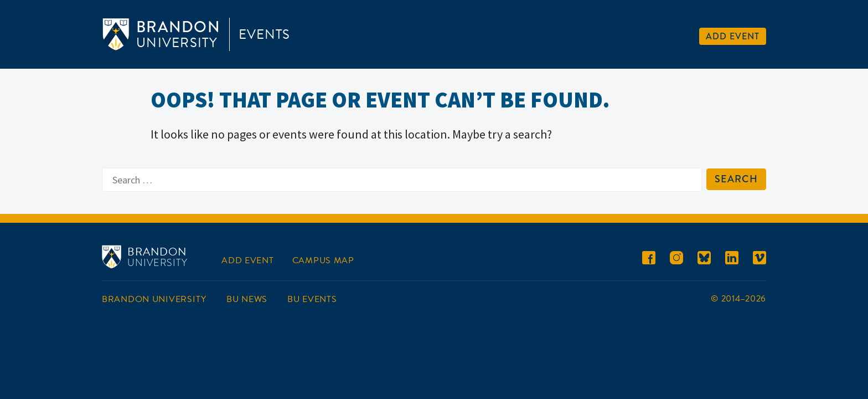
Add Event (733, 36)
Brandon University (154, 299)
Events (264, 34)
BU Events (312, 299)
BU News (247, 299)
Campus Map (323, 260)
